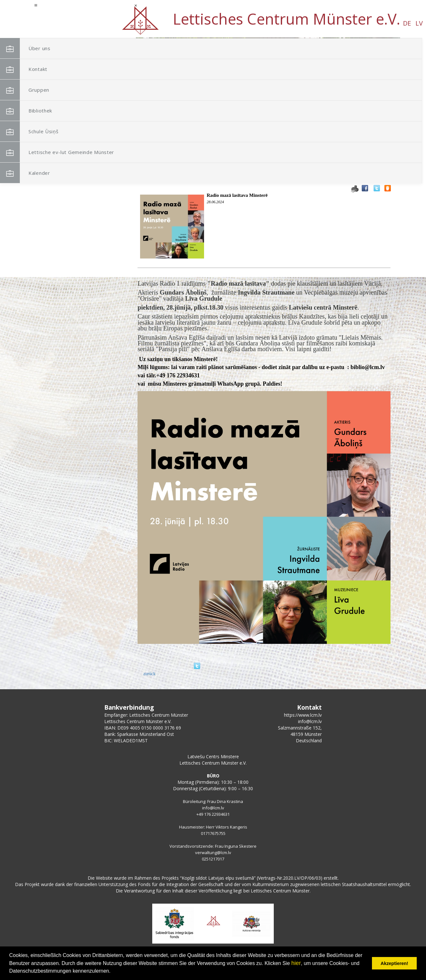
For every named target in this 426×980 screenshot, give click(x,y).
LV (69, 23)
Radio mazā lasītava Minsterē (237, 195)
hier (296, 963)
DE (56, 23)
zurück (149, 674)
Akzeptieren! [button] (394, 963)
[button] (381, 79)
